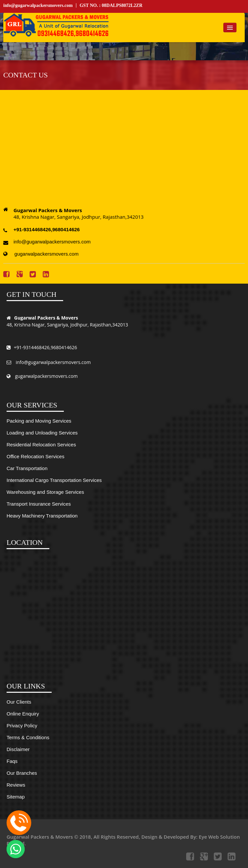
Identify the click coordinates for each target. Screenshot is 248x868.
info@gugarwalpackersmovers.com (38, 5)
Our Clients (19, 702)
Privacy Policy (22, 726)
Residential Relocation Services (41, 445)
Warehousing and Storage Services (45, 492)
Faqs (12, 761)
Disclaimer (18, 749)
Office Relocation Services (36, 456)
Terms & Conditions (28, 737)
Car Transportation (27, 468)
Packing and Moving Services (39, 421)
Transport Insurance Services (39, 504)
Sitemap (16, 797)
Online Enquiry (23, 714)
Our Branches (22, 773)
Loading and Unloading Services (42, 433)
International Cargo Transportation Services (54, 480)
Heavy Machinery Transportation (42, 516)
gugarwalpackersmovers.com (41, 254)
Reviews (16, 785)
